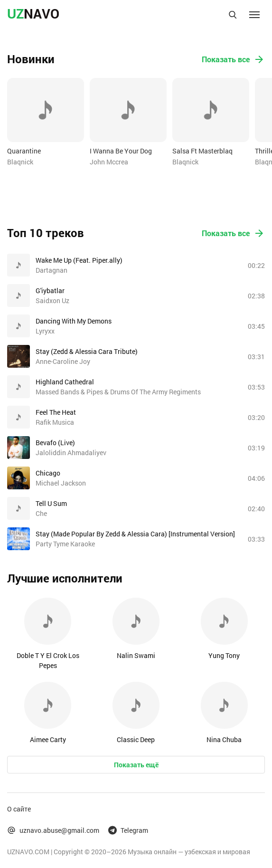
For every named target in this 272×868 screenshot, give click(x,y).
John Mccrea (109, 162)
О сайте (19, 809)
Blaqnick (20, 162)
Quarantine (24, 151)
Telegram (128, 830)
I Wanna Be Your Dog (121, 151)
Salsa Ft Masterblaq (202, 151)
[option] (46, 122)
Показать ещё (136, 765)
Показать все (233, 59)
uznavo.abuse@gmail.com (53, 830)
